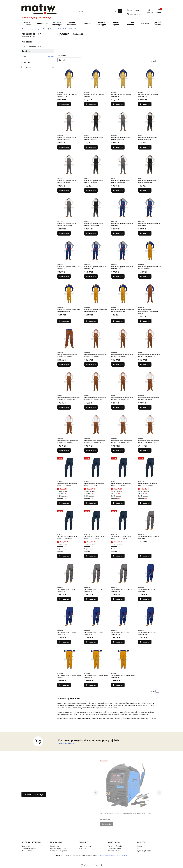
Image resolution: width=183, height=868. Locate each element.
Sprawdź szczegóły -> (66, 743)
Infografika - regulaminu (59, 851)
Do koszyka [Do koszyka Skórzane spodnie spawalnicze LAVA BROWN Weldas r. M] (64, 450)
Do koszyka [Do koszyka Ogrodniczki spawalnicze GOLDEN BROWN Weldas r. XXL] (118, 321)
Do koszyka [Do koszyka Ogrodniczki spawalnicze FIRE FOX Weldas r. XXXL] (118, 276)
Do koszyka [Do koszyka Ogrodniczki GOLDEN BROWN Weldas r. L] (91, 104)
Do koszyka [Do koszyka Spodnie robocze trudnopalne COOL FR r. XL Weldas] (145, 503)
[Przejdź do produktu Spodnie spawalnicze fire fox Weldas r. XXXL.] (150, 617)
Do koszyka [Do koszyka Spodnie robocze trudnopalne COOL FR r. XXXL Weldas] (118, 556)
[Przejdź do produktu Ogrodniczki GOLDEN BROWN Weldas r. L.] (96, 79)
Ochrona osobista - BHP (58, 29)
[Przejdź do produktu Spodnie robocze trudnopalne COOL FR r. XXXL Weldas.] (123, 521)
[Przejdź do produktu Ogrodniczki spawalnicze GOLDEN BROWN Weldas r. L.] (150, 251)
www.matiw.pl (100, 855)
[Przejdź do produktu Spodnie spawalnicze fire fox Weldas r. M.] (69, 617)
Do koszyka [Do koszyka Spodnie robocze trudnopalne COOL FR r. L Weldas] (64, 503)
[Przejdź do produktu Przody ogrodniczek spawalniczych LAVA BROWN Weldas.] (150, 294)
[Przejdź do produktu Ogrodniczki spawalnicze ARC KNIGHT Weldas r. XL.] (69, 165)
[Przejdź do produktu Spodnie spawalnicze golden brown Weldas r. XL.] (123, 660)
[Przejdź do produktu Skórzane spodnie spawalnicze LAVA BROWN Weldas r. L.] (150, 382)
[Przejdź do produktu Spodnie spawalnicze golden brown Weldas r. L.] (69, 660)
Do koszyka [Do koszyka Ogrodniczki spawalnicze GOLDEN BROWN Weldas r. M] (64, 321)
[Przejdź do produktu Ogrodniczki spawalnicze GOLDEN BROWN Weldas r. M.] (69, 294)
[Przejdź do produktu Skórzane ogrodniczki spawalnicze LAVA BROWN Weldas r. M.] (123, 339)
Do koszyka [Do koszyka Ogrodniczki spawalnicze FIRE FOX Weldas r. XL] (64, 276)
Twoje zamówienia (115, 846)
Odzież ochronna (74, 29)
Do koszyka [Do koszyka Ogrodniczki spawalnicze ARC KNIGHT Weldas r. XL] (64, 190)
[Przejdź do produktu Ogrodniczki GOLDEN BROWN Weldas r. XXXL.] (69, 79)
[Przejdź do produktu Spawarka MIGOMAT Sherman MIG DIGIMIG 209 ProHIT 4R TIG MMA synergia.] (127, 785)
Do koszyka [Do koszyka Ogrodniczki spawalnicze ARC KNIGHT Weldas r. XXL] (118, 190)
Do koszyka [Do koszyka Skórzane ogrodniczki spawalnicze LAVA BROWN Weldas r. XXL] (64, 407)
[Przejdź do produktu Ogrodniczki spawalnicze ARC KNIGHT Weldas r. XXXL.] (69, 208)
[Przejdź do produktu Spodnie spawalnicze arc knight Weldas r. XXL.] (123, 574)
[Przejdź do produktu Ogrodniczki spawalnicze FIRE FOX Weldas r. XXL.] (96, 251)
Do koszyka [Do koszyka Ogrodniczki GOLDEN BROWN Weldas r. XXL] (145, 104)
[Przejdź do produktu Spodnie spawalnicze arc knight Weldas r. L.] (150, 521)
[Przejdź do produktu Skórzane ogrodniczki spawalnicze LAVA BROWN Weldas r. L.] (96, 339)
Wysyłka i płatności (144, 851)
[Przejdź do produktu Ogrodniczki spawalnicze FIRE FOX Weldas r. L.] (123, 208)
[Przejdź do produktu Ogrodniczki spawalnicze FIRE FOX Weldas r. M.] (150, 208)
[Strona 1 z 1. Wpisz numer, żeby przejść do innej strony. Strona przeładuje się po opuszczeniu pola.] (157, 61)
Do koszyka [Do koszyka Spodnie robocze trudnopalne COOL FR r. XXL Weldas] (91, 556)
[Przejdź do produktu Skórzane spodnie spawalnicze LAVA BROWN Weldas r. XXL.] (123, 425)
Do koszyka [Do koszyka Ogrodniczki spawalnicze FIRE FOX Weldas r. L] (118, 233)
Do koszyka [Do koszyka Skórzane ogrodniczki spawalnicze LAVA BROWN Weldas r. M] (118, 364)
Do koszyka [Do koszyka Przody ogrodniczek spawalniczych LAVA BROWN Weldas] (145, 321)
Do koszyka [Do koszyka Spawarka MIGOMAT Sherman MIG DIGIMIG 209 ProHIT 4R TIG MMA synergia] (106, 824)
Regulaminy (55, 846)
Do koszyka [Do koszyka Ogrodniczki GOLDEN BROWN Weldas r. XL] (118, 104)
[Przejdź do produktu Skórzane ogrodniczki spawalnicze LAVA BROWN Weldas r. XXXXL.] (123, 382)
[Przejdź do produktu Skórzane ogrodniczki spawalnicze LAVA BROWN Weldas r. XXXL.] (96, 382)
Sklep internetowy (91, 865)
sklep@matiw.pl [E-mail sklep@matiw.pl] (136, 14)
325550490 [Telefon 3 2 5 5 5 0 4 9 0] (135, 10)
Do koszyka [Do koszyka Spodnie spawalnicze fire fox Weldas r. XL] (91, 642)
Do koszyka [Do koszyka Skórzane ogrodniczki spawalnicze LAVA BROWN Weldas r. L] (91, 364)
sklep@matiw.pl (110, 855)
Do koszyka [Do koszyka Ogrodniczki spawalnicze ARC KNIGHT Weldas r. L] (64, 147)
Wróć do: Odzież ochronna (32, 46)
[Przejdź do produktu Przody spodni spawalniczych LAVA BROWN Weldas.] (69, 339)
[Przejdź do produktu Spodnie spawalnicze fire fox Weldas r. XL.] (96, 617)
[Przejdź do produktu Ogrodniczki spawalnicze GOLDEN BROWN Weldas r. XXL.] (123, 294)
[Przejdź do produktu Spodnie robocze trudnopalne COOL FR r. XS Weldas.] (69, 521)
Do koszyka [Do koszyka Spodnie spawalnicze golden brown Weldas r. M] (91, 685)
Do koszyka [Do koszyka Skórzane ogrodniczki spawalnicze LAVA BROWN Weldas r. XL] (145, 364)
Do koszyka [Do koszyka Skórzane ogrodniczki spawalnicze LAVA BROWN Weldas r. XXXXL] (118, 407)
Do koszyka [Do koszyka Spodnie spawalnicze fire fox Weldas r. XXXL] (145, 642)
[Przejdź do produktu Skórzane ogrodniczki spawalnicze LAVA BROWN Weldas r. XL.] (150, 339)
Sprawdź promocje (34, 794)
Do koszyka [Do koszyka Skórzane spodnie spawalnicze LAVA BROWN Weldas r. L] (145, 407)
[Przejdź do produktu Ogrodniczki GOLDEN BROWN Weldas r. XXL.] (150, 79)
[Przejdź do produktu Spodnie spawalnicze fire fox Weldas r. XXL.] (123, 617)
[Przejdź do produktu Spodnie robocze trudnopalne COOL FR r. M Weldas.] (96, 468)
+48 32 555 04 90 (121, 855)
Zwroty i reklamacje (29, 848)
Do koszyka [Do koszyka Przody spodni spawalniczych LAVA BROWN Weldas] (64, 364)
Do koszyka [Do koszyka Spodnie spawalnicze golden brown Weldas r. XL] (118, 685)
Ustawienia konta (114, 848)
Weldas (28, 67)
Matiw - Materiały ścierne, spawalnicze (34, 29)
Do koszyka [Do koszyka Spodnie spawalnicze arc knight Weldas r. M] (64, 599)
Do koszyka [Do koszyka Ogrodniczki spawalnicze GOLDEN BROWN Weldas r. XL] (91, 321)
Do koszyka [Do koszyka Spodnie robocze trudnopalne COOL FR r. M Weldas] (91, 503)
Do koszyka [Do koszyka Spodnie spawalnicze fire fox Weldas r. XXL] (118, 642)
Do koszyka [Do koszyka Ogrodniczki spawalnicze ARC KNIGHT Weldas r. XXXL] (64, 233)
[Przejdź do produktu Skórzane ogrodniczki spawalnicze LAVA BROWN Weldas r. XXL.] (69, 382)
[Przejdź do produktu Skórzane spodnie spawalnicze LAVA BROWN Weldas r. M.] (69, 425)
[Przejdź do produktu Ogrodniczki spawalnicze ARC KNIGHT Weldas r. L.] (69, 122)
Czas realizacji (27, 851)
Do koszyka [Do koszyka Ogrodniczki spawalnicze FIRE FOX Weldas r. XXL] (91, 276)
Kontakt (139, 846)
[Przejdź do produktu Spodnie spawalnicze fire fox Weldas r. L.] (150, 574)
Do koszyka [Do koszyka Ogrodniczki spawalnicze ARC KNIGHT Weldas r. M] (118, 147)
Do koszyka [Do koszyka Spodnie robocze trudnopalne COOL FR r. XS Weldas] (64, 556)
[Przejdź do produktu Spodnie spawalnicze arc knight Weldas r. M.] (69, 574)
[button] (120, 11)
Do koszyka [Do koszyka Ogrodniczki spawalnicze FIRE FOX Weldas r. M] (145, 233)
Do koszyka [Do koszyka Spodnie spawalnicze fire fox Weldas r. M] (64, 642)
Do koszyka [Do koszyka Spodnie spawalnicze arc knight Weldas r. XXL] (118, 599)
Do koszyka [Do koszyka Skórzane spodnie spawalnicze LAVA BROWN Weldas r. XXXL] (145, 450)
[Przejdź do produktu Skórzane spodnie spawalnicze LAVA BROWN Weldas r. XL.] (96, 425)
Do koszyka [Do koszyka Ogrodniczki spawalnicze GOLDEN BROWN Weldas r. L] (145, 276)
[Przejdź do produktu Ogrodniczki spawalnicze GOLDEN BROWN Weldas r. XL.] (96, 294)
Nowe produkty (85, 846)
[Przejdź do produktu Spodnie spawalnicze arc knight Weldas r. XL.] (96, 574)
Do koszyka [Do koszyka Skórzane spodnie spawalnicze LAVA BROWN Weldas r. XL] (91, 450)
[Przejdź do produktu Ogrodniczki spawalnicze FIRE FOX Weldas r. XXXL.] (123, 251)
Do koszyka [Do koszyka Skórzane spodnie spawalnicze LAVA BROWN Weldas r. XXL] (118, 450)
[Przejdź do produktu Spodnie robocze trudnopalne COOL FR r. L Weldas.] (69, 468)
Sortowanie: (62, 55)
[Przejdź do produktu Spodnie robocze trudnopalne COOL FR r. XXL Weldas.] (96, 521)
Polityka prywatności (58, 848)
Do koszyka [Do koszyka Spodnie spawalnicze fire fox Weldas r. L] (145, 599)
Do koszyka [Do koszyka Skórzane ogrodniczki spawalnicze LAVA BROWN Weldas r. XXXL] (91, 407)
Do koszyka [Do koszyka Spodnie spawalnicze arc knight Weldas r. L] (145, 556)
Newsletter (26, 846)
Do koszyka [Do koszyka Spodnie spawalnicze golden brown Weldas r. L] (64, 685)
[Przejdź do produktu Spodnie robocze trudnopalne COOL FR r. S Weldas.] (123, 468)
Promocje (83, 848)
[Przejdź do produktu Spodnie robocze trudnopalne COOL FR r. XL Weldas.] (150, 468)
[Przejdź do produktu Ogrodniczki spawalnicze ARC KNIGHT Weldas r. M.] (123, 122)
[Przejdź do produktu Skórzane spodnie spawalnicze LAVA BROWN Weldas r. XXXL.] (150, 425)
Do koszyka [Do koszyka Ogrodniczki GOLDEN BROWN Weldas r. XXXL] (64, 104)
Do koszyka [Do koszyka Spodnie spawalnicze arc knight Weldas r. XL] (91, 599)
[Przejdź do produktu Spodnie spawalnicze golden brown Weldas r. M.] (96, 660)
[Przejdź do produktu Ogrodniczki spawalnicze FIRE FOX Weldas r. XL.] (69, 251)
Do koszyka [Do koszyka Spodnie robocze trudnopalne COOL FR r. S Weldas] (118, 503)
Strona (153, 61)
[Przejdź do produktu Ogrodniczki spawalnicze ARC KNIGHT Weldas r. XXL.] (123, 165)
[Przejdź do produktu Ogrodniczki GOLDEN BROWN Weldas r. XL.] (123, 79)
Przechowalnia (113, 851)
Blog (138, 848)
